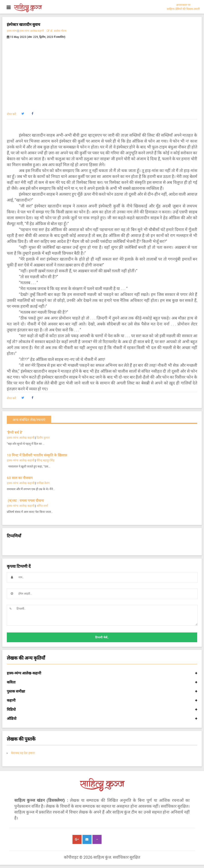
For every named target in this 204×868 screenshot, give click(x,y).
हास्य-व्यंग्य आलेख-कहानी (31, 31)
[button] (23, 114)
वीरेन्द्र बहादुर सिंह (46, 460)
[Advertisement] (102, 73)
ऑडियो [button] (102, 719)
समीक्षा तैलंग (43, 483)
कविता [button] (102, 682)
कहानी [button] (102, 701)
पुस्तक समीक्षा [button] (102, 691)
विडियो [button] (102, 710)
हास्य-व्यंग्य (12, 31)
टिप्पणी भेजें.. (102, 637)
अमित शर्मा (42, 506)
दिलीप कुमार (43, 438)
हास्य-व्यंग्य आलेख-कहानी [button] (102, 673)
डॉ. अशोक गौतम (57, 31)
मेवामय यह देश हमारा (23, 753)
